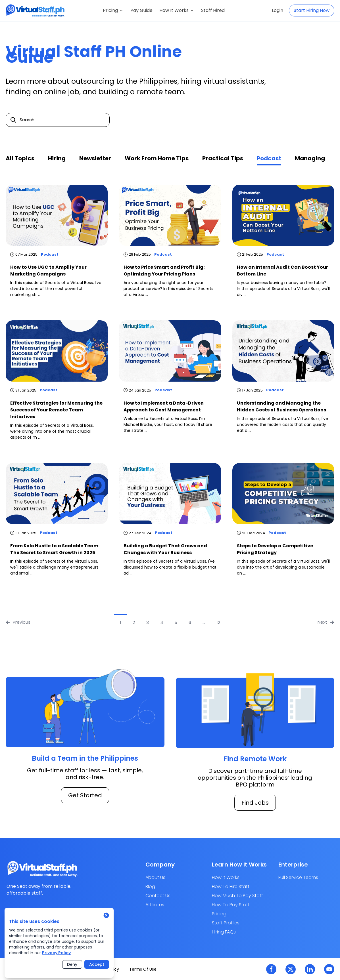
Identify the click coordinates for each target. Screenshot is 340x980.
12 (218, 622)
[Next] (230, 623)
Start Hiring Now (312, 10)
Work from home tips (157, 158)
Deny (72, 964)
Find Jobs (255, 803)
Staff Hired (213, 10)
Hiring (57, 158)
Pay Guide (141, 10)
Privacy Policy (56, 953)
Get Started (85, 795)
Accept (97, 964)
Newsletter (95, 158)
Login (278, 10)
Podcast (269, 158)
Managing (310, 158)
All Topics (20, 158)
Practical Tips (223, 158)
